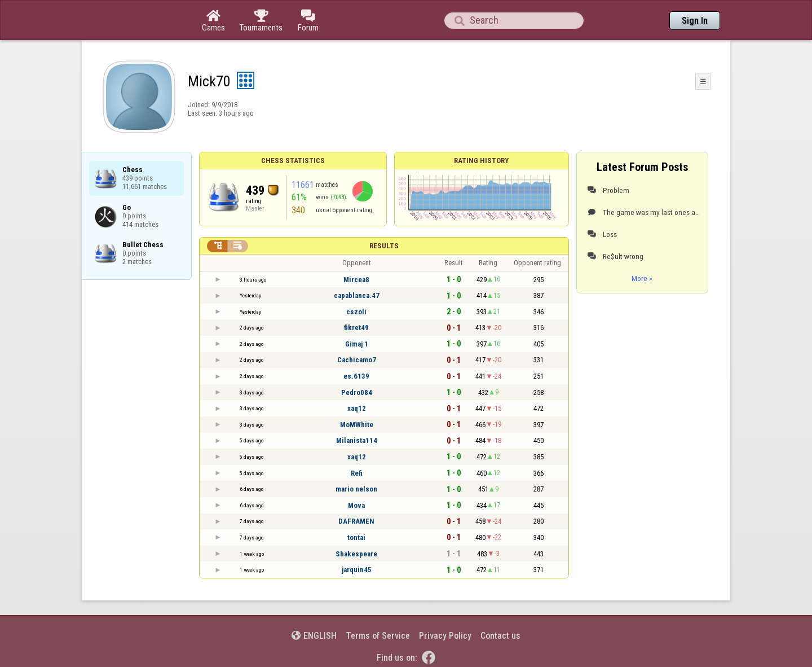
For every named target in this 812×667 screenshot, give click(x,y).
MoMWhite (357, 425)
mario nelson (356, 489)
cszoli (356, 312)
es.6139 (356, 376)
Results (384, 246)
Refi (357, 473)
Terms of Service (378, 636)
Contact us (500, 636)
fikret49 (356, 328)
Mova (356, 505)
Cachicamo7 (357, 360)
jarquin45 (357, 570)
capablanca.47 (357, 295)
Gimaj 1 (357, 344)
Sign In (695, 21)
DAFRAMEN (356, 521)
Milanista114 (357, 440)
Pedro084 (357, 392)
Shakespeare (356, 554)
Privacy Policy (445, 636)
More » (642, 278)
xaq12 (357, 408)
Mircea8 (356, 280)
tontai (356, 537)
